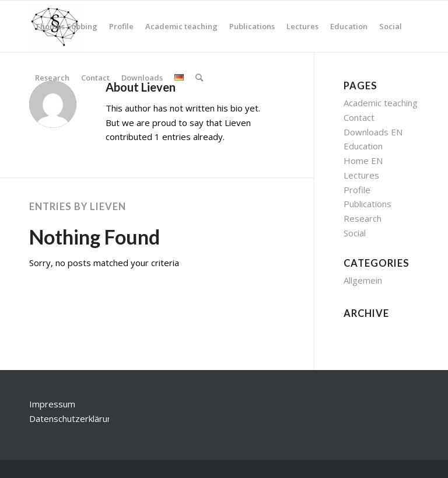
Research (363, 218)
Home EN (363, 161)
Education (363, 146)
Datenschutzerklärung (73, 418)
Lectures (361, 175)
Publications (367, 204)
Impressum (52, 404)
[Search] (199, 78)
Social (355, 233)
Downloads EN (373, 132)
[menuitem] (66, 26)
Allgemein (363, 280)
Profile (357, 190)
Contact (359, 117)
